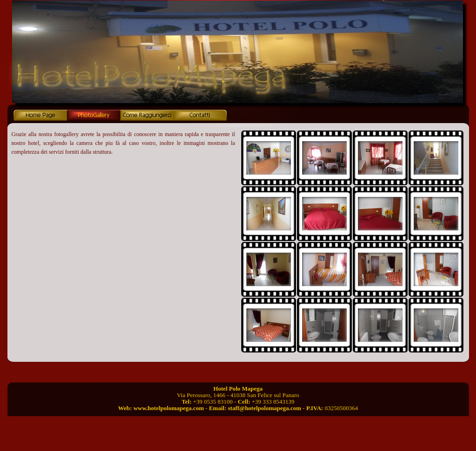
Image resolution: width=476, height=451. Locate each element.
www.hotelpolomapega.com (169, 408)
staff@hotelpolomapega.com (264, 408)
